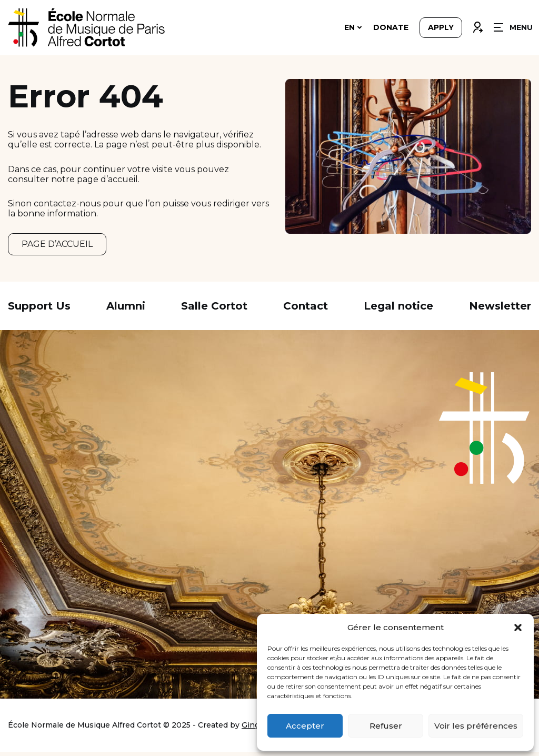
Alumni (126, 310)
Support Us (39, 310)
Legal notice (398, 310)
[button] (518, 628)
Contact (306, 310)
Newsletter (500, 310)
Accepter (305, 726)
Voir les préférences (476, 726)
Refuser (386, 726)
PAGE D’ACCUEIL (57, 246)
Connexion (477, 25)
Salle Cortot (214, 310)
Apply (441, 27)
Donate (391, 27)
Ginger (254, 729)
